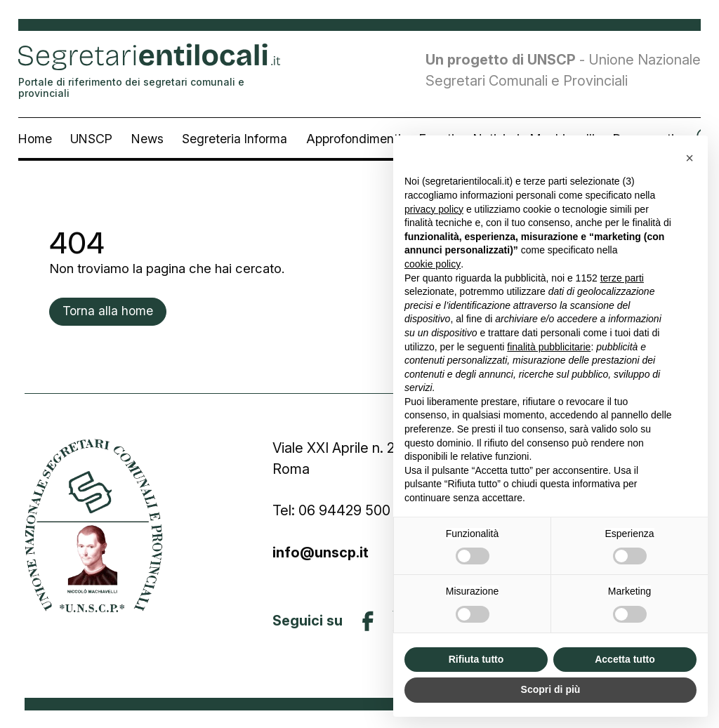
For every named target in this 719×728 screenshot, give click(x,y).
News (147, 139)
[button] (690, 158)
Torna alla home (108, 311)
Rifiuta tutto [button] (476, 659)
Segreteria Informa (235, 139)
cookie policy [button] (433, 264)
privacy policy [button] (434, 209)
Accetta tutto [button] (625, 659)
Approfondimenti (354, 139)
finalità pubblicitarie (549, 347)
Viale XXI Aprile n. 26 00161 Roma (357, 458)
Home (35, 139)
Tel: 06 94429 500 (331, 510)
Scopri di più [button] (551, 689)
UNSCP (91, 139)
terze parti (622, 278)
